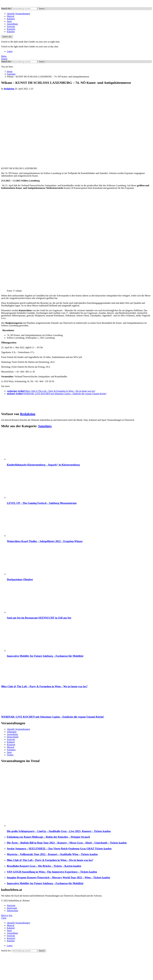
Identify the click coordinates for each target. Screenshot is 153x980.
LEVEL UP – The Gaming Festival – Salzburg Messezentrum (42, 503)
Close (4, 918)
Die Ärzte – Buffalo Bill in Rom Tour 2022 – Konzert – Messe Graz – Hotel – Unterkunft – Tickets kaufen (67, 843)
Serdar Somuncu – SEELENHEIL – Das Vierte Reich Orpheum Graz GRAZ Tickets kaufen (59, 849)
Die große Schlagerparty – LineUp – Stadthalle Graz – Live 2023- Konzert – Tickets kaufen (59, 831)
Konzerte (11, 29)
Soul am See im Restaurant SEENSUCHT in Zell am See (39, 618)
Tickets (10, 755)
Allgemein (12, 732)
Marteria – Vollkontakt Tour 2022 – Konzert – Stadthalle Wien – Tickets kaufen (52, 854)
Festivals (11, 26)
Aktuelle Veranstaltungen (18, 14)
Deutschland (13, 737)
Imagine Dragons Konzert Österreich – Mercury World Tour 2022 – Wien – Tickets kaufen (58, 877)
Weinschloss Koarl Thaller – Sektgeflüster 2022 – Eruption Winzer (45, 541)
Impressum (12, 908)
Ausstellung (12, 24)
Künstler (11, 32)
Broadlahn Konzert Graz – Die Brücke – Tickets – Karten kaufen (44, 866)
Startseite (11, 905)
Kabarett (11, 19)
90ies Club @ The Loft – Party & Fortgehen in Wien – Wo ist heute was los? (50, 860)
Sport (9, 21)
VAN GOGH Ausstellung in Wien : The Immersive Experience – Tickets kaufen (52, 872)
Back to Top (7, 915)
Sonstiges (45, 426)
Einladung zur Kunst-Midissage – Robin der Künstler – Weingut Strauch (48, 837)
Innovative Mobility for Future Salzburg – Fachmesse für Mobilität (45, 656)
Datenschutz (12, 911)
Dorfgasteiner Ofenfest (20, 579)
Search (42, 9)
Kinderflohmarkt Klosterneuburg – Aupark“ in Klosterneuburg (43, 465)
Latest (10, 51)
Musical (11, 16)
